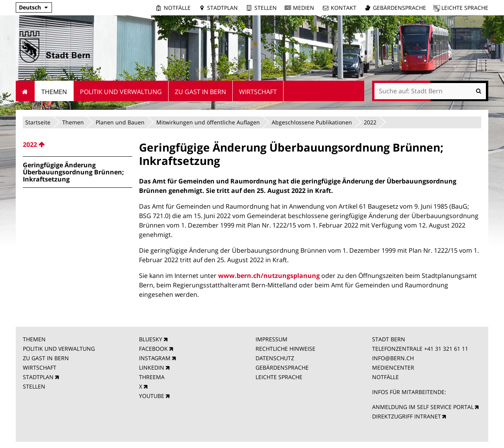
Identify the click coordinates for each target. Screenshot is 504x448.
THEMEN (34, 339)
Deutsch (30, 7)
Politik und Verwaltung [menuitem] (121, 92)
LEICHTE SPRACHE (279, 377)
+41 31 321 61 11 (446, 349)
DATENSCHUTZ (275, 358)
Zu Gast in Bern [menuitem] (200, 92)
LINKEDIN (152, 367)
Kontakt (344, 8)
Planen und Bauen (120, 122)
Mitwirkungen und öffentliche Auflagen (208, 122)
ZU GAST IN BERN (46, 358)
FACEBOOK (153, 349)
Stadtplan (222, 8)
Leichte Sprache (465, 8)
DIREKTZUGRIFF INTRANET (407, 416)
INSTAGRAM (155, 358)
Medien (304, 8)
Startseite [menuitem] (25, 91)
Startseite (38, 122)
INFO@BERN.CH (393, 358)
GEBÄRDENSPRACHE (282, 367)
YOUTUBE (152, 396)
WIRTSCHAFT (40, 367)
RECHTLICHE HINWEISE (285, 349)
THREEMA (152, 377)
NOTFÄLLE (385, 377)
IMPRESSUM (271, 339)
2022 (370, 122)
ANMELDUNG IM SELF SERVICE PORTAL (423, 407)
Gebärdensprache (399, 8)
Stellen (266, 8)
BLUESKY (151, 339)
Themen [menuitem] (54, 92)
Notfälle (177, 8)
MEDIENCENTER (393, 367)
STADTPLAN (38, 377)
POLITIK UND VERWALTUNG (59, 349)
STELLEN (34, 386)
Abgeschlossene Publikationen (312, 122)
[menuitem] (78, 144)
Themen (73, 122)
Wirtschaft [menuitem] (258, 92)
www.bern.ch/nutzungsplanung (269, 276)
